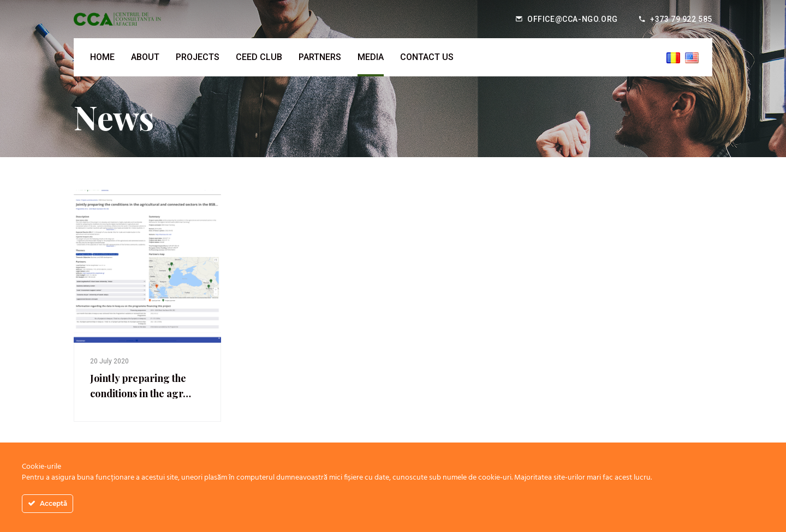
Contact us (427, 57)
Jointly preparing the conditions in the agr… (141, 386)
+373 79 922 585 (681, 19)
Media (371, 57)
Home (102, 57)
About (145, 57)
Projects (198, 57)
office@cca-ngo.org (573, 19)
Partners (320, 57)
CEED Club (259, 57)
